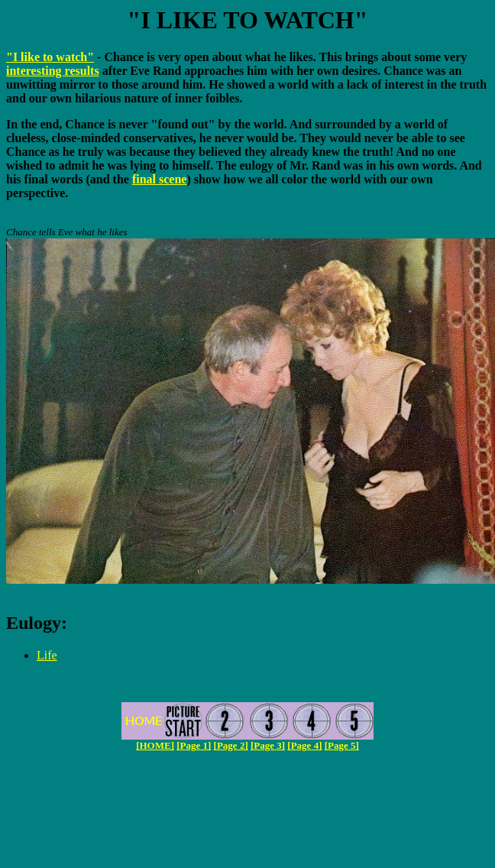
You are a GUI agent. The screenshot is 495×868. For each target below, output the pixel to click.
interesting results (53, 71)
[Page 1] (194, 745)
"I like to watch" (50, 57)
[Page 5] (342, 745)
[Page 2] (231, 745)
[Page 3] (268, 745)
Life (47, 655)
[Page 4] (304, 745)
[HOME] (155, 745)
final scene (160, 179)
